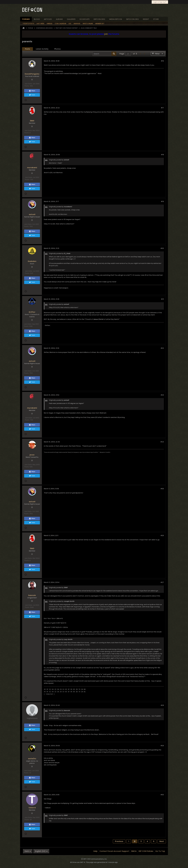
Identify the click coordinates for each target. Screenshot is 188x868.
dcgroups (85, 19)
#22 (162, 348)
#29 (162, 746)
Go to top (160, 851)
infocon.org (132, 19)
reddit (146, 19)
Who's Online (88, 24)
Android (77, 24)
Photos (57, 49)
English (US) (41, 851)
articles (48, 19)
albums (59, 19)
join (106, 34)
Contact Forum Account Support (114, 851)
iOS (70, 24)
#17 (162, 108)
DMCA (134, 851)
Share (32, 91)
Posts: (27, 86)
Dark (28, 851)
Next (162, 841)
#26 (162, 535)
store (156, 19)
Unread (50, 24)
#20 (162, 248)
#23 (162, 395)
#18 (162, 155)
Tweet (32, 95)
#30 (162, 795)
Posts (27, 49)
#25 (162, 489)
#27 (162, 582)
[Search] (104, 54)
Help (95, 851)
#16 (162, 61)
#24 (162, 442)
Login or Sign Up (160, 2)
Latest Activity (42, 49)
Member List (100, 24)
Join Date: (28, 84)
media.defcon (116, 19)
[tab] (27, 49)
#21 (162, 299)
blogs (37, 19)
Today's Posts (28, 24)
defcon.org (99, 19)
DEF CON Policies (146, 851)
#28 (162, 705)
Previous (119, 841)
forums (26, 19)
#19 (162, 201)
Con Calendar (60, 24)
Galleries (71, 19)
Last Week (40, 24)
